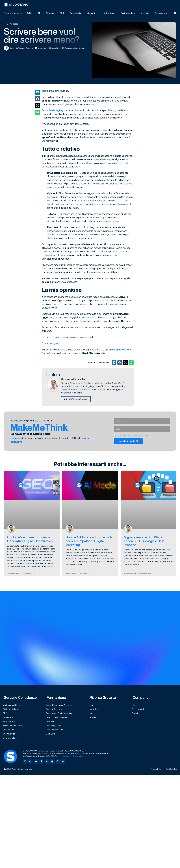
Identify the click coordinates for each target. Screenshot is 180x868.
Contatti (136, 714)
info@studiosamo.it (80, 758)
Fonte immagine (50, 343)
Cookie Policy (171, 771)
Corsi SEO (51, 723)
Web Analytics (10, 735)
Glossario (94, 718)
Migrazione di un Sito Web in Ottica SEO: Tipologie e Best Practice (144, 542)
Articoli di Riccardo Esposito (77, 399)
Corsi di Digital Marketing (58, 718)
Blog (92, 706)
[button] (38, 92)
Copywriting (93, 13)
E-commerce (161, 13)
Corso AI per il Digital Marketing (60, 714)
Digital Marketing (11, 710)
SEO (62, 13)
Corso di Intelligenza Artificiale (60, 706)
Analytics (145, 13)
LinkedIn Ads (9, 731)
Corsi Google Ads (55, 727)
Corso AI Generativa (56, 710)
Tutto (30, 13)
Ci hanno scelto (140, 710)
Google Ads (9, 718)
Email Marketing (127, 13)
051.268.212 (65, 758)
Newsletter (95, 710)
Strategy (50, 13)
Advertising (109, 13)
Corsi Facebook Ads (56, 731)
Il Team (136, 706)
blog (120, 163)
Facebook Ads (10, 723)
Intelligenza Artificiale (13, 706)
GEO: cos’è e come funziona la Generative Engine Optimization (30, 540)
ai (114, 137)
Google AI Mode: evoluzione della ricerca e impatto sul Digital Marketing (89, 542)
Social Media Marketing (14, 727)
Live (91, 714)
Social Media (76, 13)
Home (7, 24)
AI (39, 13)
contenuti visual (89, 318)
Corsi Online (52, 735)
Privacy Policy (132, 436)
